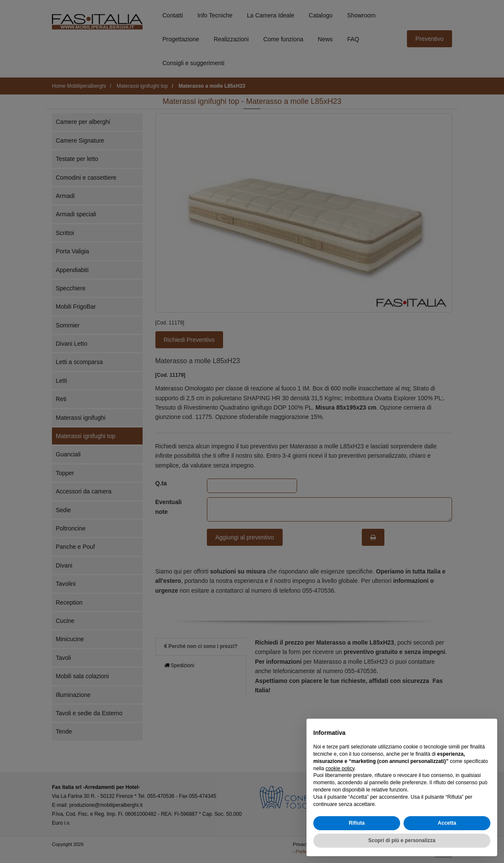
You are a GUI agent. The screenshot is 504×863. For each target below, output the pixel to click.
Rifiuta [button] (357, 830)
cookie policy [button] (340, 776)
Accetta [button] (447, 830)
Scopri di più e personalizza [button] (402, 848)
